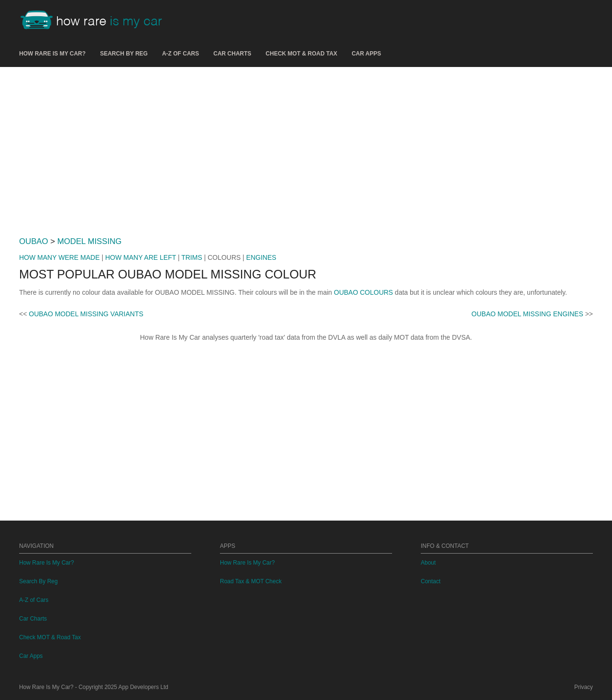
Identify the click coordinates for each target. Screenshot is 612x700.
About (428, 563)
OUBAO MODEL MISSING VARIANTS (86, 314)
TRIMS (192, 257)
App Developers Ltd (143, 687)
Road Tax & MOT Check (251, 581)
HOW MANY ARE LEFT (141, 257)
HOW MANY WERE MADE (60, 257)
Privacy (584, 687)
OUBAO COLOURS (363, 292)
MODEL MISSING (90, 241)
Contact (431, 581)
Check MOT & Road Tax (302, 54)
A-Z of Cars (180, 54)
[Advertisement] (306, 148)
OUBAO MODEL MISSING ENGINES (527, 314)
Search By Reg (124, 54)
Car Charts (232, 54)
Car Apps (366, 54)
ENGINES (261, 257)
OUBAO (34, 241)
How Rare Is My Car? (52, 54)
